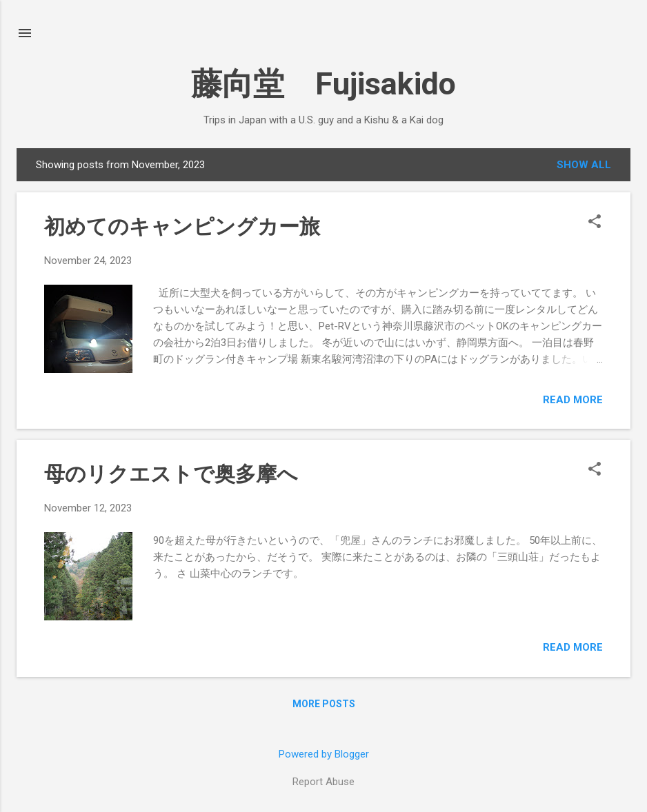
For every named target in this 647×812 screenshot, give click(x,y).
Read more (573, 400)
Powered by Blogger (324, 754)
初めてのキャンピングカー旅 (182, 226)
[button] (595, 223)
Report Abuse (323, 782)
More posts (324, 704)
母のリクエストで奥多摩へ (171, 474)
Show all (584, 165)
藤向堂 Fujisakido (323, 84)
